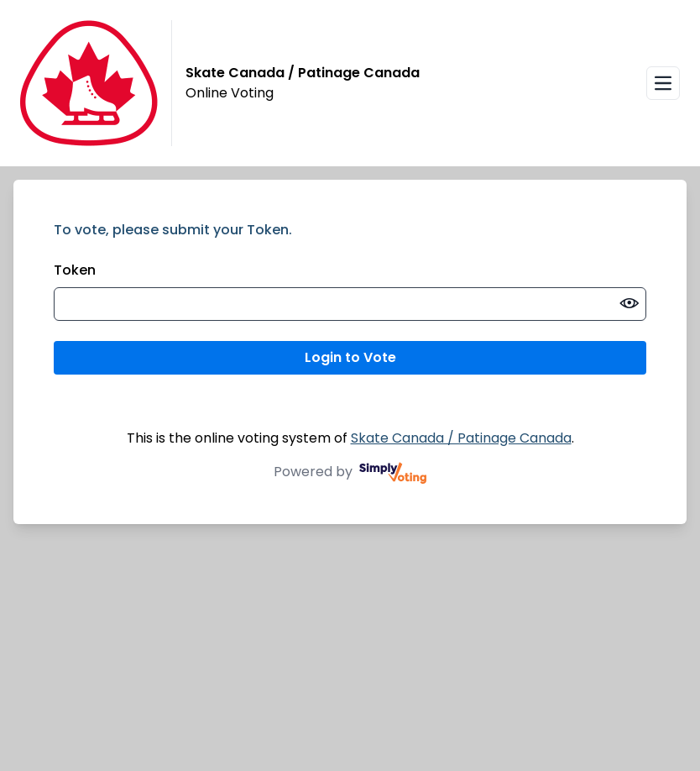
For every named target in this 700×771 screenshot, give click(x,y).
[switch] (629, 304)
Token (75, 270)
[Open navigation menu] (663, 83)
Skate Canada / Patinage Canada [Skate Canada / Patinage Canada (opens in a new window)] (461, 438)
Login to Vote (350, 357)
